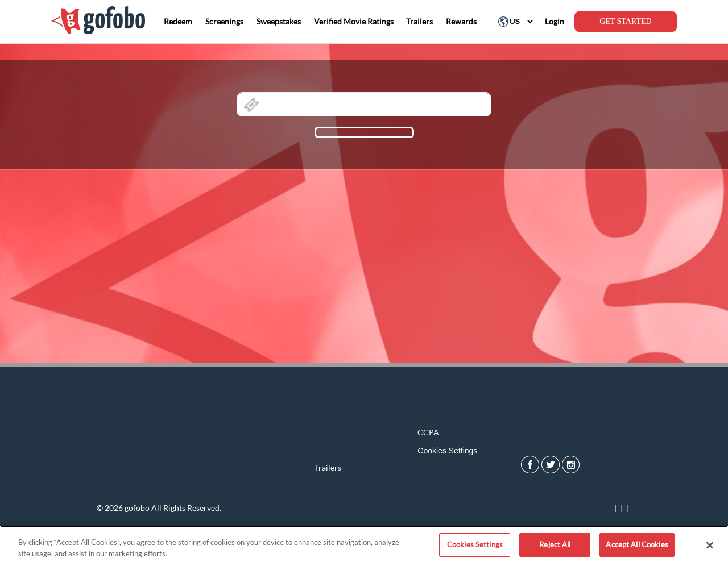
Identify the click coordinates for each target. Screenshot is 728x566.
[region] (364, 546)
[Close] (710, 545)
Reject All (555, 544)
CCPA (428, 432)
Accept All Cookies (637, 544)
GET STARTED (626, 21)
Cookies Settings (447, 451)
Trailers (328, 467)
